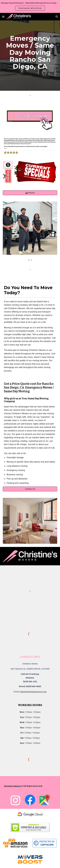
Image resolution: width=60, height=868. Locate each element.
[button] (3, 17)
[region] (30, 6)
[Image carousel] (30, 231)
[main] (30, 52)
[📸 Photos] (30, 193)
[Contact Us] (30, 489)
